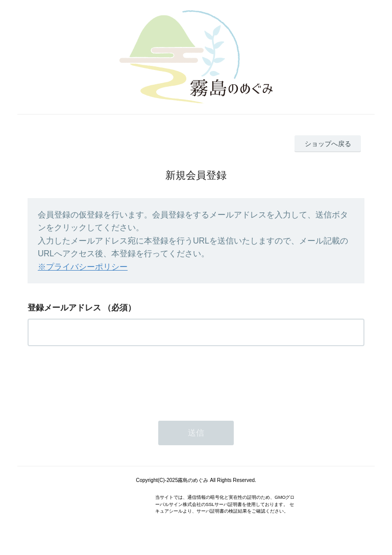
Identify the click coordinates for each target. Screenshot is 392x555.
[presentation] (105, 380)
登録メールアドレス (64, 308)
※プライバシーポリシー (83, 267)
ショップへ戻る (328, 144)
